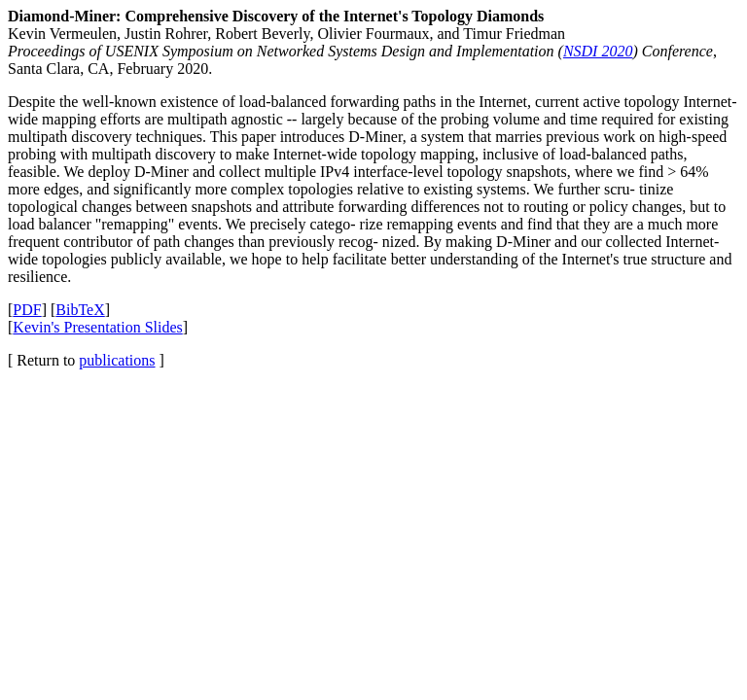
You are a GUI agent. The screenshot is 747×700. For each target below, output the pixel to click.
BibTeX (80, 310)
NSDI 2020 (598, 51)
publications (117, 360)
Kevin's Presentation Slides (97, 327)
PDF (27, 310)
